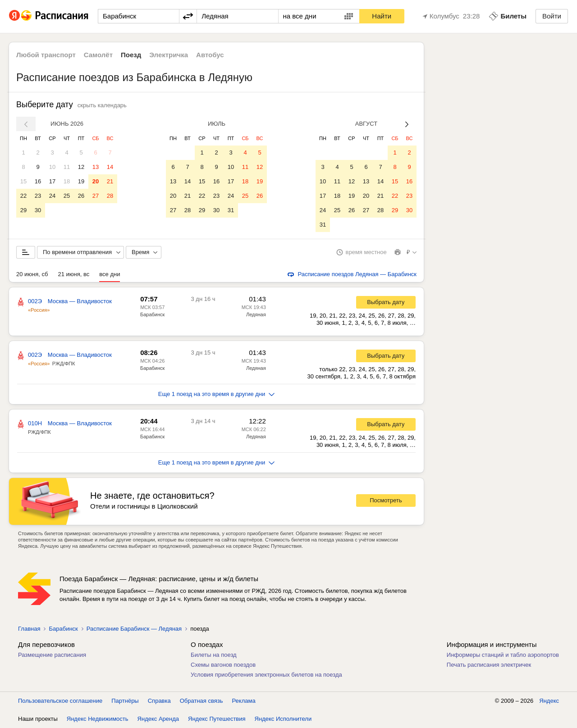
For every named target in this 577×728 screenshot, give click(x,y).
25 (67, 196)
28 (110, 196)
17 (52, 181)
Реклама (244, 701)
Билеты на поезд (214, 655)
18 (67, 181)
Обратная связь (201, 701)
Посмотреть (386, 500)
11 (67, 167)
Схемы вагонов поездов (223, 665)
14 (110, 167)
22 (23, 196)
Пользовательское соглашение (60, 701)
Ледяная (256, 314)
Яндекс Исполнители (283, 719)
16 (38, 181)
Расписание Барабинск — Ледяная (134, 629)
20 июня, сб (32, 274)
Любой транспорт (46, 55)
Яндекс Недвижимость (98, 719)
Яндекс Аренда (158, 719)
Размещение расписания (52, 655)
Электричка (169, 55)
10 (52, 167)
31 (231, 210)
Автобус (210, 55)
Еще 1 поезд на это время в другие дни (217, 394)
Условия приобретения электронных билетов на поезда (266, 675)
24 (52, 196)
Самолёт (98, 55)
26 (81, 196)
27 (96, 196)
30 (38, 210)
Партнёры (125, 701)
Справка (159, 701)
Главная (29, 629)
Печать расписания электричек (489, 665)
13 (96, 167)
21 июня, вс (73, 274)
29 (23, 210)
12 (81, 167)
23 (38, 196)
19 (81, 181)
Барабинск (152, 314)
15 (23, 181)
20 (96, 181)
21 (110, 181)
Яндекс (549, 701)
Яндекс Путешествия (217, 719)
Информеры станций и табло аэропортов (503, 655)
